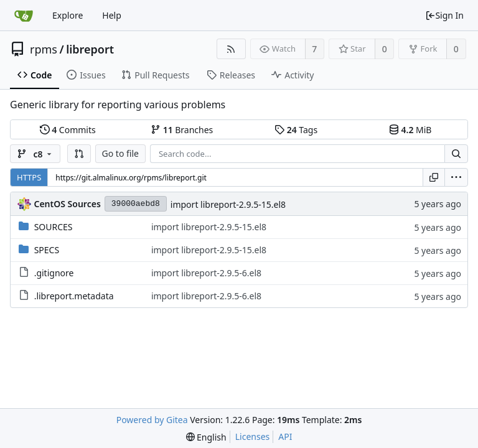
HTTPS (29, 177)
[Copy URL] (434, 177)
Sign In (444, 15)
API (285, 436)
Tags (296, 130)
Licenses (253, 436)
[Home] (24, 16)
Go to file (120, 153)
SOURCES (54, 227)
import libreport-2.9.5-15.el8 (228, 204)
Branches (182, 130)
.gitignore (54, 273)
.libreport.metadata (74, 296)
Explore (68, 15)
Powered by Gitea (152, 420)
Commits (68, 130)
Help (112, 15)
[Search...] (456, 154)
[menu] (456, 177)
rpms (44, 49)
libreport (90, 49)
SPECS (47, 250)
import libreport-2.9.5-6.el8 (206, 273)
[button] (79, 154)
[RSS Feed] (231, 49)
